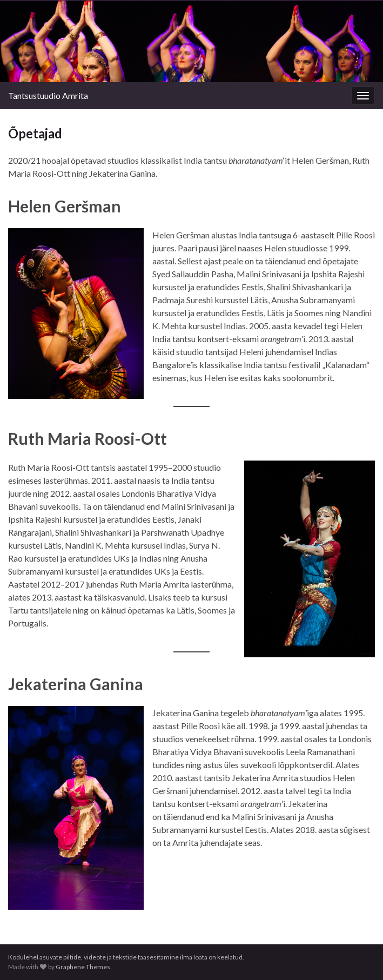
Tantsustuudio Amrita (48, 95)
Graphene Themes (83, 967)
